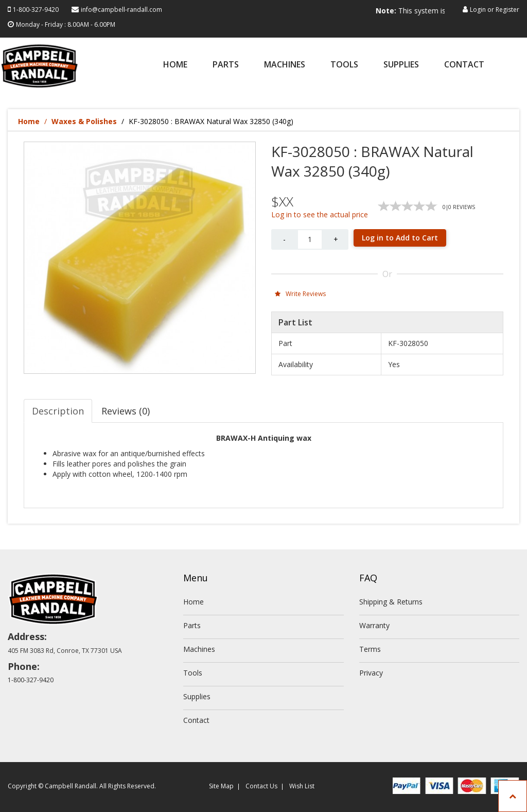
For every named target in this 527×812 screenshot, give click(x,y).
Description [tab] (58, 411)
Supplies (401, 65)
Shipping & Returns (391, 602)
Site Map (221, 786)
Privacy (371, 673)
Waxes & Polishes (84, 121)
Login (478, 10)
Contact (464, 65)
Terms (370, 649)
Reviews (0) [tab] (126, 411)
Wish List (302, 786)
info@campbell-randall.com (121, 10)
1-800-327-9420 (36, 10)
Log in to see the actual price (320, 214)
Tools (344, 65)
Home (175, 65)
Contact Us (261, 786)
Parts (226, 65)
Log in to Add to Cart (400, 238)
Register (507, 10)
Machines (285, 65)
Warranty (374, 625)
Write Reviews (300, 294)
